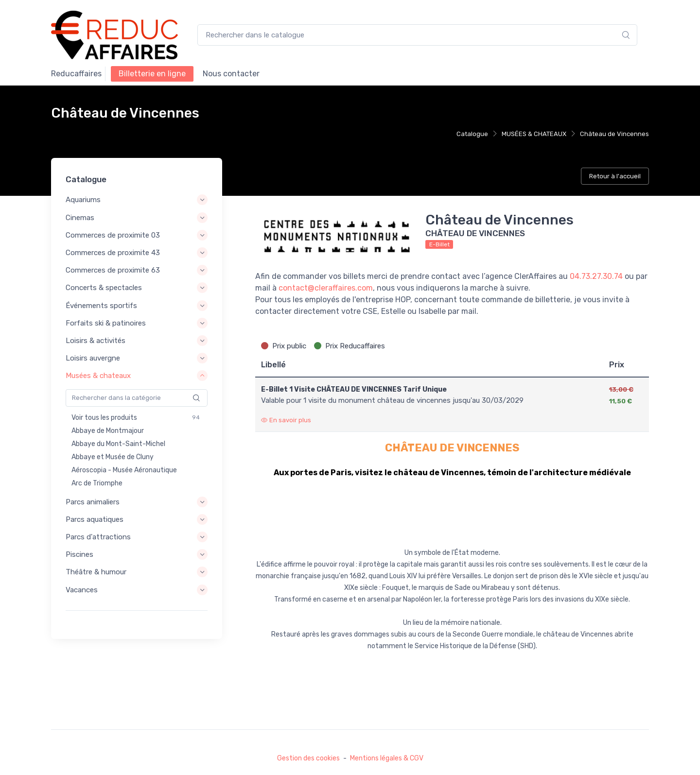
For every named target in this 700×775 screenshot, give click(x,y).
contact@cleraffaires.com (326, 288)
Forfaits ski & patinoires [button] (106, 323)
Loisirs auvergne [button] (93, 358)
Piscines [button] (79, 554)
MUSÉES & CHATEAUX (534, 134)
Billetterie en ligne (152, 74)
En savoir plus (286, 420)
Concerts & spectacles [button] (104, 288)
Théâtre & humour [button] (96, 572)
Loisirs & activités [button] (96, 341)
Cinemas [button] (80, 218)
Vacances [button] (82, 590)
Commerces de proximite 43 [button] (113, 253)
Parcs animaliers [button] (93, 502)
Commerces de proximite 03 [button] (113, 235)
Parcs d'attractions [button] (98, 537)
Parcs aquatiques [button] (95, 519)
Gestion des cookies (308, 758)
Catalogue (472, 134)
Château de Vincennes (614, 134)
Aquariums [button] (83, 200)
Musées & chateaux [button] (98, 376)
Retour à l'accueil (615, 176)
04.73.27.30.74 (596, 276)
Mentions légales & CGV (387, 758)
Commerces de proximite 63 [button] (113, 270)
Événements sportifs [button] (101, 306)
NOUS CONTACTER (231, 74)
